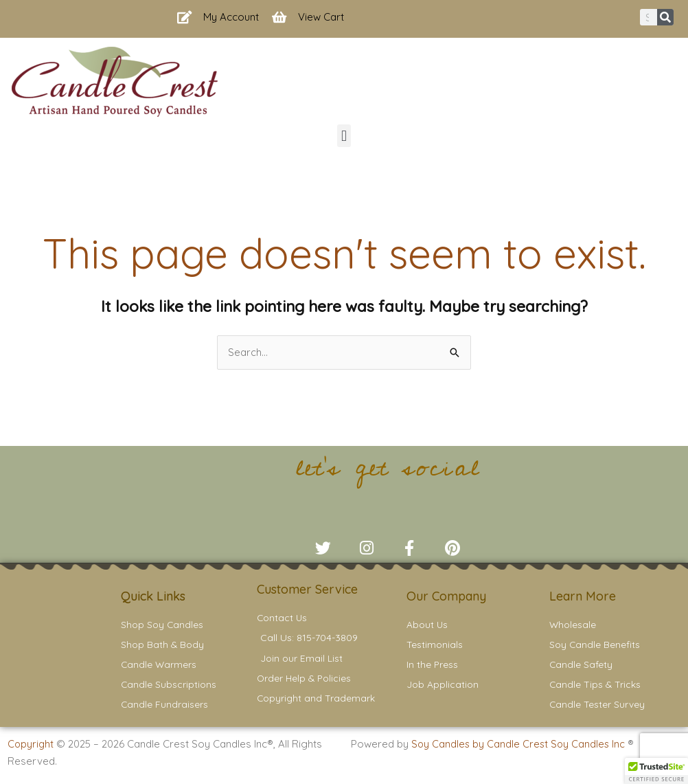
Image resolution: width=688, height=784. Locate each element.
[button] (344, 136)
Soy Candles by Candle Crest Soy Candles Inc (521, 750)
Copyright (31, 750)
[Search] (665, 17)
